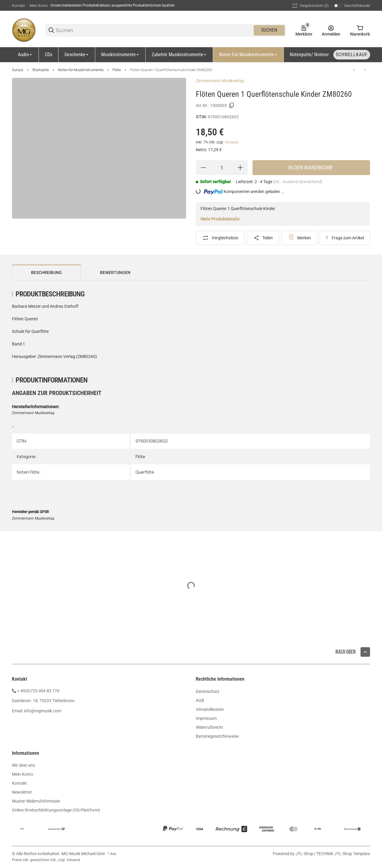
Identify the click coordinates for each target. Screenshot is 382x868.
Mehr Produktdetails (220, 219)
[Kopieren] (232, 105)
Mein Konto (39, 6)
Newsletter (22, 792)
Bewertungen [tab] (115, 273)
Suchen (269, 30)
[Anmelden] (331, 30)
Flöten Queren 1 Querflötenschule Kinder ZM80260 (171, 70)
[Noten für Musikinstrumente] (248, 55)
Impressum (206, 718)
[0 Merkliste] (304, 30)
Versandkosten (210, 709)
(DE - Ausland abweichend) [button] (298, 182)
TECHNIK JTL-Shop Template (343, 854)
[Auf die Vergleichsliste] (220, 238)
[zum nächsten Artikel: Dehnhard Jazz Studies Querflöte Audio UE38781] (365, 70)
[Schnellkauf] (352, 55)
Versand (231, 142)
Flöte (117, 70)
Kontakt (18, 6)
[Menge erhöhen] (240, 168)
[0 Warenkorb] (360, 30)
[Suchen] (154, 30)
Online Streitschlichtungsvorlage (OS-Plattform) (56, 810)
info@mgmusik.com (43, 711)
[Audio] (25, 55)
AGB (200, 700)
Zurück (18, 70)
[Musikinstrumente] (120, 55)
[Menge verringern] (203, 168)
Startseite (41, 70)
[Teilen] (263, 238)
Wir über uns (23, 765)
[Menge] (222, 168)
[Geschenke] (77, 55)
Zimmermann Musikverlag (220, 81)
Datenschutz (208, 691)
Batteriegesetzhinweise (217, 736)
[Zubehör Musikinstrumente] (179, 55)
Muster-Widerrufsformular (36, 801)
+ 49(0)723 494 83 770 (38, 691)
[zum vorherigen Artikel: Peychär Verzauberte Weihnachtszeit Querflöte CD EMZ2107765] (354, 70)
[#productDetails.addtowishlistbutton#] (299, 238)
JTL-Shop (305, 854)
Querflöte (145, 472)
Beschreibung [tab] (46, 273)
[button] (365, 652)
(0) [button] (310, 6)
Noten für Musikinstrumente (81, 70)
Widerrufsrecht (210, 727)
